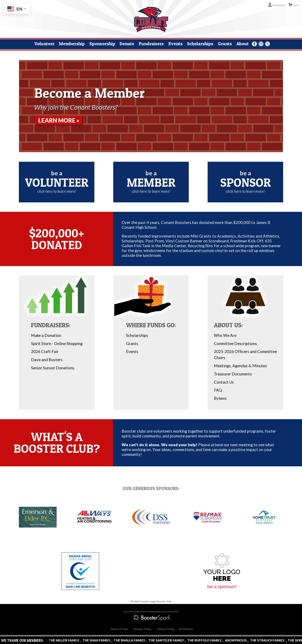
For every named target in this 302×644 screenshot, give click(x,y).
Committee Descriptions (235, 344)
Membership (72, 44)
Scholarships (200, 44)
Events (176, 44)
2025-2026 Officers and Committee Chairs (245, 355)
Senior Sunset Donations (53, 368)
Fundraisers (151, 44)
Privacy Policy (142, 629)
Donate (127, 44)
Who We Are (225, 335)
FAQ (218, 390)
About (243, 44)
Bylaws (220, 398)
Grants (225, 44)
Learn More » (60, 120)
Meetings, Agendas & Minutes (240, 366)
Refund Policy (166, 629)
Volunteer (44, 44)
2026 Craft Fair (45, 352)
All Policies (186, 629)
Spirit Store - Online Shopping (57, 344)
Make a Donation (46, 335)
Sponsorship (102, 44)
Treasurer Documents (233, 374)
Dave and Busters (47, 360)
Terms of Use (119, 629)
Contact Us (224, 382)
